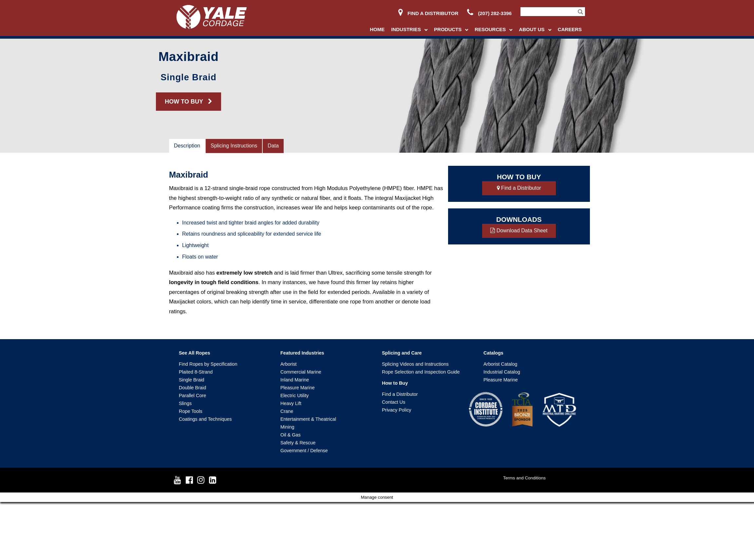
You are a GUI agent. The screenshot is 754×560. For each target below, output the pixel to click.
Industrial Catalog (502, 372)
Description (187, 146)
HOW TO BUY (188, 102)
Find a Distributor (428, 13)
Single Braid (192, 380)
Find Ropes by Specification (208, 364)
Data (273, 146)
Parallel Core (192, 396)
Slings (185, 403)
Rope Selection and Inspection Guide (421, 372)
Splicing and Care (402, 353)
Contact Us (394, 402)
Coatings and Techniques (205, 419)
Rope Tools (191, 411)
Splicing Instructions (234, 146)
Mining (287, 427)
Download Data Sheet (519, 231)
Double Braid (192, 388)
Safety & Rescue (298, 443)
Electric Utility (294, 396)
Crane (287, 411)
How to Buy (395, 383)
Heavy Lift (291, 403)
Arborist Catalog (500, 364)
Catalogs (493, 353)
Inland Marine (295, 380)
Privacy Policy (397, 410)
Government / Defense (304, 451)
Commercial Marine (301, 372)
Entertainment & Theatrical (308, 419)
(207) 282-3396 (489, 13)
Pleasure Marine (298, 388)
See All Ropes (194, 353)
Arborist (289, 364)
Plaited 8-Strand (196, 372)
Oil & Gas (291, 435)
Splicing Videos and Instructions (415, 364)
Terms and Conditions (524, 478)
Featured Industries (302, 353)
